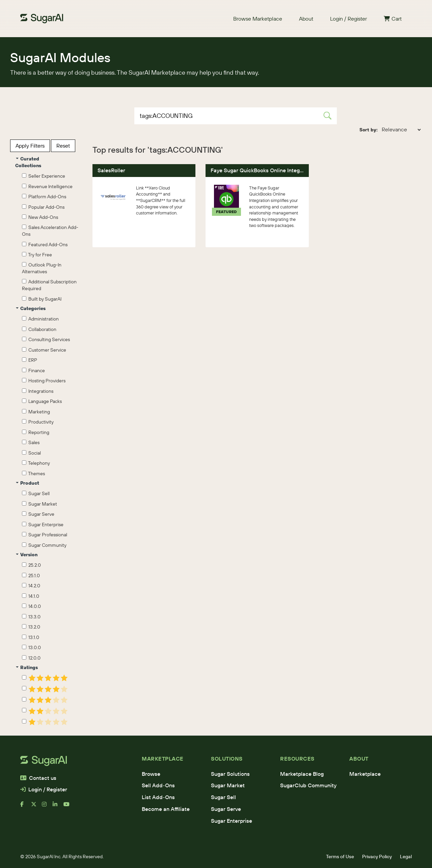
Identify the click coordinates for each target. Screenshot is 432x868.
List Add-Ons (158, 797)
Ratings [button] (27, 667)
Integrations (38, 391)
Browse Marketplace (258, 19)
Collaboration (39, 329)
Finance (33, 371)
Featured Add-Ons (45, 245)
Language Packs (42, 401)
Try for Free (37, 255)
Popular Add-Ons (43, 207)
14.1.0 (31, 596)
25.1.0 (31, 576)
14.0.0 (31, 606)
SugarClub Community (308, 785)
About (306, 19)
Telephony (36, 463)
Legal (406, 857)
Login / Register (348, 19)
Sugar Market (39, 504)
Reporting (36, 432)
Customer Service (44, 350)
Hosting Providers (44, 381)
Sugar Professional (45, 535)
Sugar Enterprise (43, 525)
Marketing (36, 412)
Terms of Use (340, 857)
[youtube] (69, 807)
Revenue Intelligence (47, 186)
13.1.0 (31, 637)
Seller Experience (44, 176)
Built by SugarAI (42, 299)
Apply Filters (30, 146)
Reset (63, 146)
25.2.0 (31, 565)
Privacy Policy (377, 857)
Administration (40, 319)
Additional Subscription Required (49, 285)
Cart (393, 19)
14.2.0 (31, 586)
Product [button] (28, 483)
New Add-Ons (40, 217)
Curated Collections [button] (28, 162)
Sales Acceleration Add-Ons (50, 231)
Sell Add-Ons (158, 785)
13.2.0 (31, 627)
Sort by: (369, 130)
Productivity (38, 422)
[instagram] (47, 807)
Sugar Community (44, 545)
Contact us (38, 778)
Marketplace (365, 774)
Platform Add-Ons (44, 197)
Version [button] (27, 555)
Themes (33, 474)
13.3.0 (31, 617)
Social (31, 453)
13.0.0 (31, 647)
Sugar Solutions (230, 774)
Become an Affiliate (166, 809)
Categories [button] (31, 308)
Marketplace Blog (302, 774)
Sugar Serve (38, 514)
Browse (151, 774)
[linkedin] (58, 807)
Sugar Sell (36, 493)
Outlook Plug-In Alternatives (42, 268)
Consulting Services (46, 339)
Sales (31, 442)
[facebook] (26, 807)
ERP (30, 360)
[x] (36, 807)
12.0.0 (31, 658)
